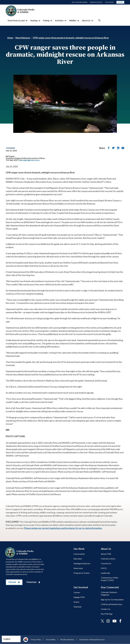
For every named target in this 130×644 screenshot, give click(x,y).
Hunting (34, 20)
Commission (106, 563)
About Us (86, 20)
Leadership (105, 573)
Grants (76, 602)
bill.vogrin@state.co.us (29, 160)
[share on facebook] (109, 148)
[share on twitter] (113, 148)
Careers (77, 592)
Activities (59, 20)
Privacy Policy (36, 640)
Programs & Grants (82, 573)
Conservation (79, 554)
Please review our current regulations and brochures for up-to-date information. (63, 528)
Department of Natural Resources (92, 640)
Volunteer (109, 2)
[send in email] (123, 148)
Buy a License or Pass (80, 2)
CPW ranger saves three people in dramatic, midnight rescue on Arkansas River (71, 38)
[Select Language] (11, 639)
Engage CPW (79, 597)
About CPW (106, 554)
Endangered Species (82, 563)
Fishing (46, 20)
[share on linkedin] (118, 148)
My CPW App (107, 614)
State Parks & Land (16, 20)
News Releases (23, 38)
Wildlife (73, 20)
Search (99, 20)
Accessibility (51, 640)
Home (10, 38)
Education (78, 559)
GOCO (104, 568)
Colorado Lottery (108, 559)
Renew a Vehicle (96, 2)
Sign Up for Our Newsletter (112, 599)
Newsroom (78, 568)
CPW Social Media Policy (112, 604)
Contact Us (106, 609)
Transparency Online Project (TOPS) (110, 579)
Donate (120, 2)
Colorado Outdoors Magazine (109, 593)
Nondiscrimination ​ (67, 640)
